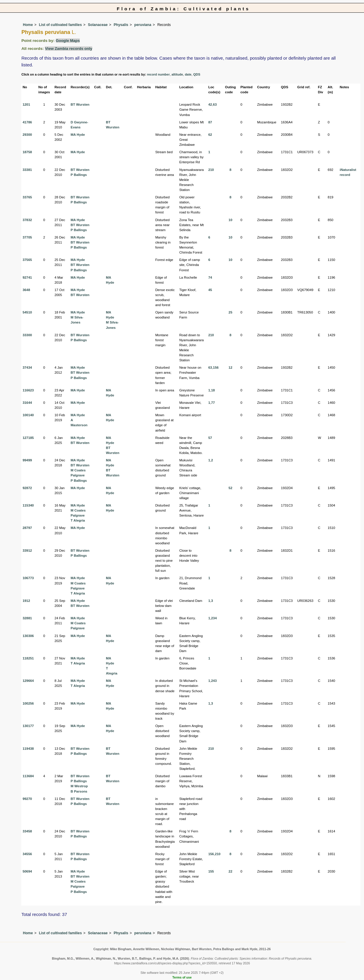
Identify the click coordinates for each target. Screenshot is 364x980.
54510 (27, 312)
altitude (177, 74)
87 (210, 122)
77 (213, 403)
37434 (27, 367)
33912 (27, 551)
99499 (27, 460)
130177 (28, 726)
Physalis (121, 25)
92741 (27, 277)
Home (28, 25)
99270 (27, 799)
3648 (26, 290)
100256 (28, 703)
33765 (27, 197)
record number (158, 74)
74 (210, 277)
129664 (28, 681)
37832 (27, 220)
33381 (27, 170)
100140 (28, 415)
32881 (27, 618)
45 (210, 290)
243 (214, 681)
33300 (27, 335)
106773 (28, 578)
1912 (26, 601)
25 (231, 312)
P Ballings (79, 175)
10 (231, 220)
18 (213, 390)
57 (210, 438)
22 (231, 871)
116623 (28, 390)
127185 (28, 438)
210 (211, 170)
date (188, 74)
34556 (27, 854)
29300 (27, 135)
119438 (28, 749)
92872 (27, 488)
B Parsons (79, 791)
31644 (27, 403)
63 (215, 104)
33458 (27, 831)
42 (210, 104)
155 (211, 871)
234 (214, 618)
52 (231, 488)
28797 (27, 528)
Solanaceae (98, 25)
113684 (28, 776)
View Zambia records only (69, 49)
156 (216, 367)
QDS (197, 74)
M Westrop (79, 786)
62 (210, 135)
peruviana (143, 25)
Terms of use (182, 977)
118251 (28, 658)
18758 (27, 152)
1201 (26, 104)
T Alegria (78, 520)
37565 (27, 260)
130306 (28, 636)
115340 (28, 505)
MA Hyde (78, 135)
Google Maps (68, 41)
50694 (27, 871)
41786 (27, 122)
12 (231, 367)
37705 (27, 237)
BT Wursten (80, 104)
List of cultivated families (60, 25)
